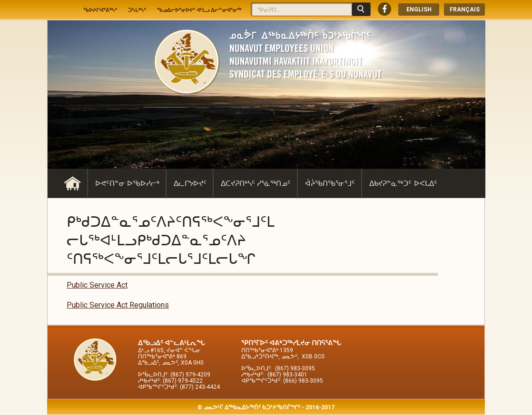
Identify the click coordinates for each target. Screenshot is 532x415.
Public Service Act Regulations (118, 305)
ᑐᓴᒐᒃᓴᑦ (137, 10)
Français (465, 10)
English (419, 10)
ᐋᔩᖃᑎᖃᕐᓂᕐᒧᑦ (330, 183)
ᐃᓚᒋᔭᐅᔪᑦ (190, 183)
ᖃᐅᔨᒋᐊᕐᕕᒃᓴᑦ (100, 10)
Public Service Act (97, 285)
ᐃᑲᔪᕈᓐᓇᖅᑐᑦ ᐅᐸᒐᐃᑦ (403, 183)
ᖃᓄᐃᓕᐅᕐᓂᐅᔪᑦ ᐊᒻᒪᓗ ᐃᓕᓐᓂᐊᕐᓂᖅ (199, 10)
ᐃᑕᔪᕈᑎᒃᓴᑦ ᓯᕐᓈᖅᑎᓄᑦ (256, 183)
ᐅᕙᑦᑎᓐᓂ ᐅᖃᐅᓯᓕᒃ (127, 183)
